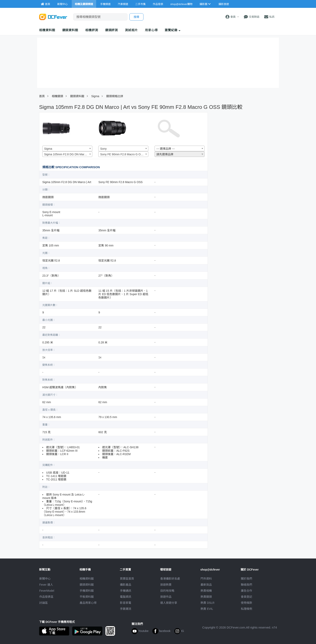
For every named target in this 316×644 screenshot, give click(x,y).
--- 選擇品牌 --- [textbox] (166, 149)
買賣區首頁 (127, 579)
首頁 (42, 96)
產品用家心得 (88, 603)
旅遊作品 (166, 597)
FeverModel (47, 591)
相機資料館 (47, 30)
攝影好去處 (170, 579)
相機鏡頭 (57, 96)
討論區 (44, 603)
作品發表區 (46, 597)
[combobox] (67, 148)
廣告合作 (246, 591)
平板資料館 (87, 597)
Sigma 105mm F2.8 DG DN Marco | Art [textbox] (68, 154)
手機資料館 (87, 591)
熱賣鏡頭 (206, 597)
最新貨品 (206, 585)
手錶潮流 (126, 609)
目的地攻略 (167, 591)
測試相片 (131, 30)
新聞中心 (45, 579)
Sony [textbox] (103, 149)
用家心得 (151, 30)
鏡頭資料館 (70, 30)
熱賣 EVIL (207, 609)
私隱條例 (246, 609)
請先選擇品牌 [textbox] (165, 154)
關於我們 (246, 579)
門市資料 (206, 579)
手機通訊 (126, 591)
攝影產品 (126, 585)
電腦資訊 (126, 597)
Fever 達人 (46, 585)
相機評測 (92, 30)
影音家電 (126, 603)
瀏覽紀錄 (173, 30)
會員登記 (246, 597)
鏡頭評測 (112, 30)
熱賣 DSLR (207, 603)
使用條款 (246, 603)
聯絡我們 (246, 585)
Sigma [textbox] (48, 149)
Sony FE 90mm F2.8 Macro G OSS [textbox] (122, 154)
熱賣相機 (206, 591)
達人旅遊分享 (169, 603)
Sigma (95, 96)
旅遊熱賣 (166, 585)
